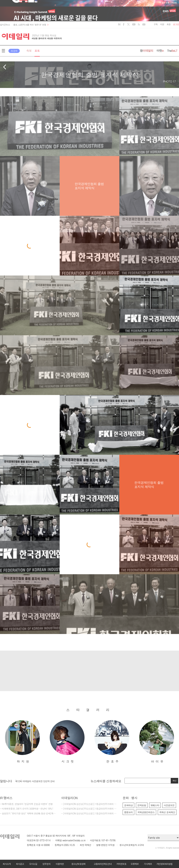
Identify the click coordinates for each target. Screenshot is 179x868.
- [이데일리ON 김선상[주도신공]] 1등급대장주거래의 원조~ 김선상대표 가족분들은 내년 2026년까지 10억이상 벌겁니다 (89, 804)
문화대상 (128, 805)
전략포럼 (142, 805)
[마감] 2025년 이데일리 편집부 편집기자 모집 (37, 780)
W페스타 (155, 805)
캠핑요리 (128, 812)
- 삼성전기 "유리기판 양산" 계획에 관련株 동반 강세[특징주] (28, 814)
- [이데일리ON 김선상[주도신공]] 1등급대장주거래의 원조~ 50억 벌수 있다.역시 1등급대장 (89, 814)
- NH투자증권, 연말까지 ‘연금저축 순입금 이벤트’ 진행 (26, 804)
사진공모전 (169, 805)
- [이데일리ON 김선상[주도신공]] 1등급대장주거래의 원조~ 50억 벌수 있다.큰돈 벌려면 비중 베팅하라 (89, 809)
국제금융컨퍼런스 (146, 812)
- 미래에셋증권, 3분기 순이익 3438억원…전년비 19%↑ (27, 809)
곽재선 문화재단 (167, 812)
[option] (22, 742)
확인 (175, 781)
